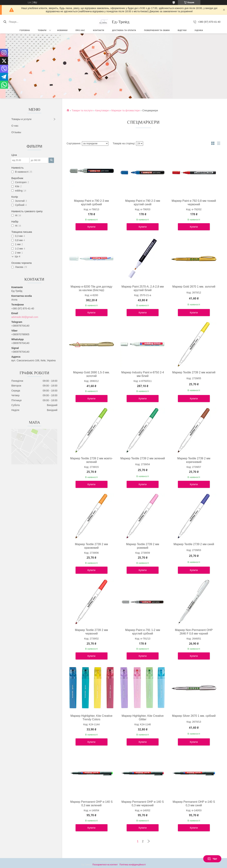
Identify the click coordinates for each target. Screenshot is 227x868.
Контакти (99, 30)
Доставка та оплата (124, 30)
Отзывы (16, 132)
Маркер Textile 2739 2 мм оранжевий (92, 546)
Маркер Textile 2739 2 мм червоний (92, 632)
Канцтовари (102, 110)
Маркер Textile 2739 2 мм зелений (143, 458)
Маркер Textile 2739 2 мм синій (194, 544)
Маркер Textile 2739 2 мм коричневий (194, 460)
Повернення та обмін (157, 30)
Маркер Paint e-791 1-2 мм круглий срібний (143, 632)
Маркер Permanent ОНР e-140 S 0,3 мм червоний (143, 804)
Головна (25, 30)
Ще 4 (17, 256)
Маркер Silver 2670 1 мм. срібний (194, 716)
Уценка (199, 30)
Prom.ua (130, 861)
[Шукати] (5, 22)
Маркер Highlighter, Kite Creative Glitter (143, 718)
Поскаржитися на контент (105, 865)
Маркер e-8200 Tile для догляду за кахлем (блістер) (91, 288)
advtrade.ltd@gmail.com (25, 317)
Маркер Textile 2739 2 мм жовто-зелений (91, 460)
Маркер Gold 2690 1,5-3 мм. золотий (91, 374)
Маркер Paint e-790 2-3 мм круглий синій (143, 203)
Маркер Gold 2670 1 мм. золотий (194, 287)
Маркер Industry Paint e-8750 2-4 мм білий (143, 374)
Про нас (80, 30)
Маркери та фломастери (126, 110)
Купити (91, 227)
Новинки (62, 30)
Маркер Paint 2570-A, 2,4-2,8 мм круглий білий (143, 288)
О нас (15, 126)
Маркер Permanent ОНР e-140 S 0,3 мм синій (194, 804)
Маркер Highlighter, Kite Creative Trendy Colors (91, 718)
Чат (212, 859)
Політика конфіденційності (133, 865)
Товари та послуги (82, 110)
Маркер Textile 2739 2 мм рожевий (143, 546)
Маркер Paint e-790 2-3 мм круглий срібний (91, 203)
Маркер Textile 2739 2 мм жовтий (194, 372)
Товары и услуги (21, 119)
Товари (42, 30)
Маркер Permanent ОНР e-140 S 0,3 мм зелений (91, 804)
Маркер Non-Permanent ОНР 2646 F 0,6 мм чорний (194, 632)
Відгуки (182, 30)
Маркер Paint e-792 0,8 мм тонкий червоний (194, 203)
